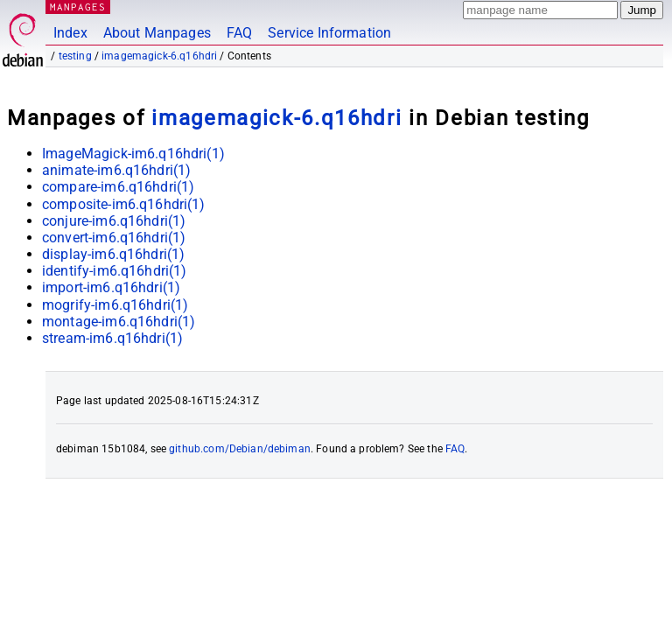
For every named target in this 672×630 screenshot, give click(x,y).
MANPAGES (78, 7)
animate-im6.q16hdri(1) (116, 170)
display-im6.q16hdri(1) (113, 254)
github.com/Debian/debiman (240, 449)
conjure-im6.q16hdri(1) (114, 221)
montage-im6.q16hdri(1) (119, 322)
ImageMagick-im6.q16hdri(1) (133, 154)
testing (75, 56)
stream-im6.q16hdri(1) (112, 338)
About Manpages (157, 33)
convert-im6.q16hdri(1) (114, 238)
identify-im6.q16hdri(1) (114, 271)
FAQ (239, 33)
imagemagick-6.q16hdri (159, 56)
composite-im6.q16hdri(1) (124, 204)
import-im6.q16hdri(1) (111, 287)
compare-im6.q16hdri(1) (118, 187)
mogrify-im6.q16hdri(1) (115, 305)
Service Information (329, 33)
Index (70, 33)
